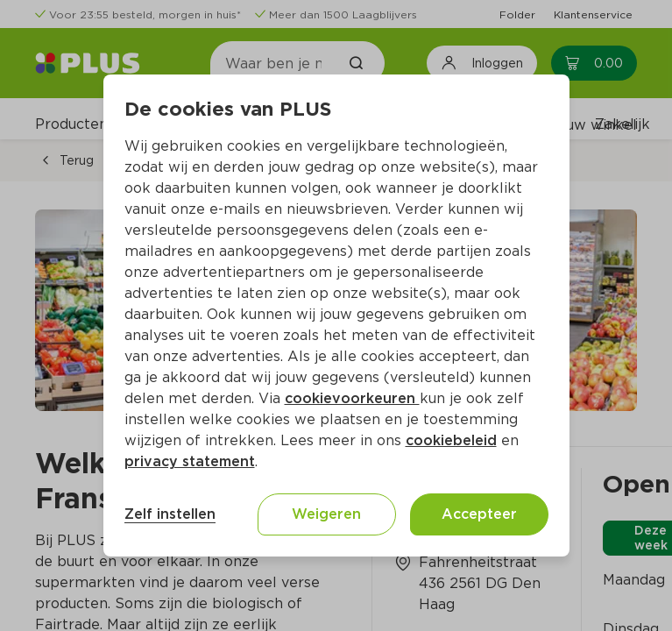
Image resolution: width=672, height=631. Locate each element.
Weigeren (326, 514)
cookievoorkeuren (352, 398)
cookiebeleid (451, 440)
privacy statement (190, 461)
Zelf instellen (170, 514)
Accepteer (479, 514)
